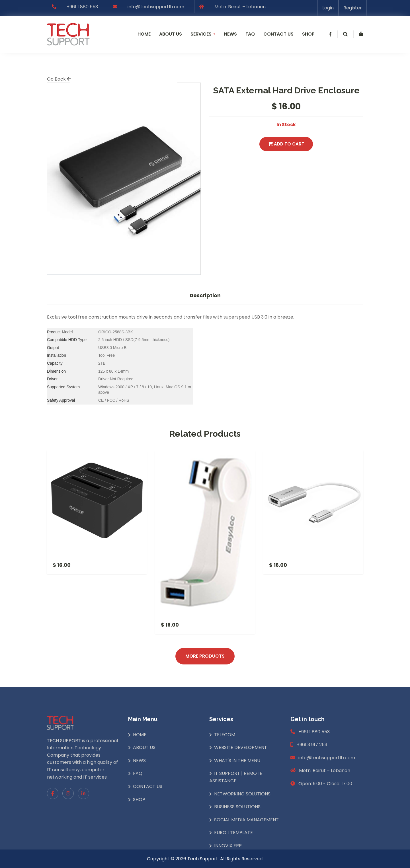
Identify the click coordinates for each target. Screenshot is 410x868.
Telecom (225, 735)
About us (171, 34)
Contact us (278, 34)
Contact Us (148, 786)
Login (328, 8)
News (230, 34)
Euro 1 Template (233, 833)
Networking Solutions (242, 794)
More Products (205, 656)
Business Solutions (237, 807)
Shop (308, 34)
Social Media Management (246, 820)
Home (144, 34)
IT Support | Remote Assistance (236, 777)
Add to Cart (286, 144)
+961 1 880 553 (82, 7)
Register (353, 8)
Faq (250, 34)
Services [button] (203, 34)
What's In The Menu (237, 761)
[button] (330, 34)
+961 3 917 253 (312, 745)
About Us (144, 747)
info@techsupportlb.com (156, 7)
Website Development (241, 747)
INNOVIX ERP (228, 846)
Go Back (59, 79)
